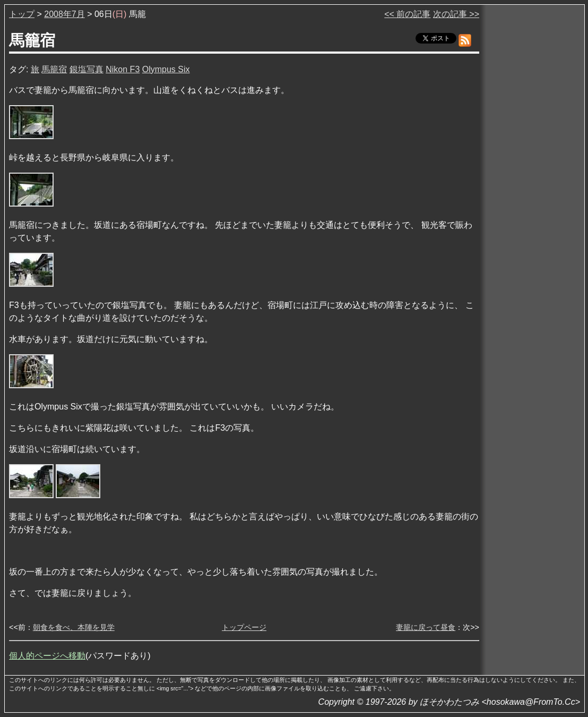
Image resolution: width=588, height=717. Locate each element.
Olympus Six (166, 69)
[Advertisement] (533, 169)
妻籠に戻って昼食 (426, 627)
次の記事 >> (456, 14)
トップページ (244, 627)
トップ (22, 14)
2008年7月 (64, 14)
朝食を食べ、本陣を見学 (74, 627)
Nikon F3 (123, 69)
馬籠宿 (54, 69)
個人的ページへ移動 (47, 656)
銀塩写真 (87, 69)
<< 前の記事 (407, 14)
